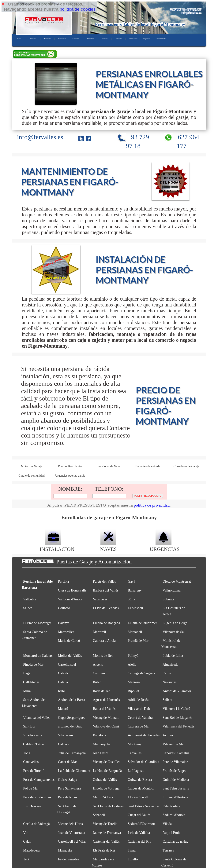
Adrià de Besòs (138, 700)
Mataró (63, 709)
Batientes (104, 39)
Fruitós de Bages (174, 771)
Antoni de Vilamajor (177, 691)
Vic (26, 833)
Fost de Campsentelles (39, 780)
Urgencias (147, 39)
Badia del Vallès (104, 709)
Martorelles (66, 632)
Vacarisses (100, 599)
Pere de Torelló (34, 771)
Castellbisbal (67, 665)
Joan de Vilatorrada (71, 833)
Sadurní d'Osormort (142, 824)
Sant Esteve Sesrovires (144, 806)
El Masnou (135, 608)
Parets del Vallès (104, 581)
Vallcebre (30, 599)
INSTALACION (57, 546)
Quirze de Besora (140, 780)
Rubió (97, 682)
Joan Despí (101, 753)
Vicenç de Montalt (106, 718)
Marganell (135, 632)
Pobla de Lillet (173, 656)
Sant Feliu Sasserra (176, 788)
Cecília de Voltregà (36, 824)
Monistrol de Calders (38, 656)
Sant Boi (29, 726)
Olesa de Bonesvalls (72, 590)
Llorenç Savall (138, 797)
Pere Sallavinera (69, 788)
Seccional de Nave (109, 466)
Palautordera (171, 806)
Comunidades (133, 39)
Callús (167, 673)
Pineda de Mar (33, 665)
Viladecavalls (33, 735)
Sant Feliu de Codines (108, 806)
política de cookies (78, 9)
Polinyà (133, 656)
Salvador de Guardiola (143, 762)
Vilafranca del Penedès (179, 726)
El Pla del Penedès (106, 608)
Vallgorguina (172, 590)
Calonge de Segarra (141, 673)
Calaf (27, 841)
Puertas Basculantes (70, 466)
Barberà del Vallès (106, 590)
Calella (63, 682)
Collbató (64, 608)
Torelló (133, 859)
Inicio (19, 39)
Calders (63, 744)
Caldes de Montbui (141, 788)
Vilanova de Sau (174, 632)
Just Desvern (32, 806)
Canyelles (135, 753)
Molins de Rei (103, 656)
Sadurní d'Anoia (174, 815)
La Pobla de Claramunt (74, 771)
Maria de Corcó (69, 641)
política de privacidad (152, 505)
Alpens (98, 665)
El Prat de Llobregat (37, 623)
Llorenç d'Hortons (175, 797)
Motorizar (48, 39)
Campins (99, 673)
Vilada (167, 824)
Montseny (135, 744)
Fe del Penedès (68, 859)
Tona (27, 753)
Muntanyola (101, 744)
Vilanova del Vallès (37, 718)
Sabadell (99, 815)
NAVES (108, 546)
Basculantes (62, 39)
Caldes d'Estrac (34, 744)
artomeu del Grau (70, 726)
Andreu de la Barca (71, 700)
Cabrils (63, 673)
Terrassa (168, 850)
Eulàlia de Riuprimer (142, 623)
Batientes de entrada (148, 466)
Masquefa (65, 850)
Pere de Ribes (68, 797)
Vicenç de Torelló (105, 824)
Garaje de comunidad (31, 476)
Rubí (61, 691)
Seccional (76, 39)
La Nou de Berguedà (107, 771)
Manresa (134, 682)
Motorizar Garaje (31, 466)
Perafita (63, 581)
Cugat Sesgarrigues (71, 718)
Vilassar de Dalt (139, 709)
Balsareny (135, 590)
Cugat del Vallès (139, 815)
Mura (27, 691)
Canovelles (31, 762)
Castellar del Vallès (106, 841)
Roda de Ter (101, 691)
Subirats (168, 599)
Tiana (132, 850)
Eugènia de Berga (175, 623)
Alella (132, 665)
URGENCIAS (165, 546)
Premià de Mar (138, 641)
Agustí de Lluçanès (106, 700)
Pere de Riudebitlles (37, 797)
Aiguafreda (170, 665)
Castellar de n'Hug (175, 841)
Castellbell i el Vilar (72, 841)
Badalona (99, 735)
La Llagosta (136, 771)
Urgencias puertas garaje (70, 476)
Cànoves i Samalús (176, 753)
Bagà (27, 673)
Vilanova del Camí (106, 726)
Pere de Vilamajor (175, 762)
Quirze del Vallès (105, 780)
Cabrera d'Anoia (104, 641)
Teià (26, 859)
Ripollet (133, 691)
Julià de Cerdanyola (72, 753)
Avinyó (168, 735)
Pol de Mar (31, 788)
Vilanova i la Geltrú (176, 709)
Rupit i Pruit (171, 833)
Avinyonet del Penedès (144, 735)
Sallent (167, 700)
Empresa (33, 39)
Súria (132, 599)
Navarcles (169, 682)
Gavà (132, 581)
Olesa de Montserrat (177, 581)
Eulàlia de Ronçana (106, 623)
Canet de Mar (67, 762)
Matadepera (31, 850)
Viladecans (66, 735)
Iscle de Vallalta (139, 833)
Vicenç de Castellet (106, 762)
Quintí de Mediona (176, 780)
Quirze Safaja (67, 780)
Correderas (118, 39)
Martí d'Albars (103, 797)
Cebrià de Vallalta (140, 718)
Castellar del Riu (139, 841)
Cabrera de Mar (139, 726)
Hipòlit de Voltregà (106, 788)
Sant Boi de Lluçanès (177, 718)
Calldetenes (31, 682)
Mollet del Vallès (70, 656)
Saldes (28, 608)
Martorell (99, 632)
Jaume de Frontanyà (107, 833)
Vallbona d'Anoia (70, 599)
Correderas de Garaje (186, 466)
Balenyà (64, 623)
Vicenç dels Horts (70, 824)
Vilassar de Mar (174, 744)
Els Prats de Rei (104, 850)
